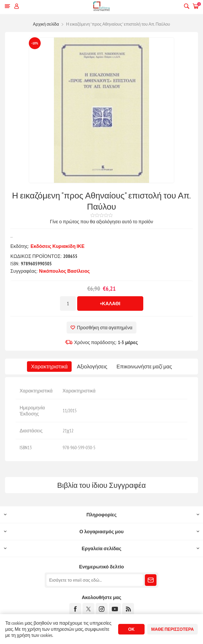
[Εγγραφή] (95, 580)
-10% (35, 43)
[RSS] (128, 609)
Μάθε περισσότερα (172, 629)
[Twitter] (88, 609)
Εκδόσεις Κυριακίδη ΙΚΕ (58, 246)
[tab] (49, 367)
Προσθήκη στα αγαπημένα (105, 328)
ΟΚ (131, 629)
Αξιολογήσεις (92, 367)
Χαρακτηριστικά (49, 367)
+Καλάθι (110, 304)
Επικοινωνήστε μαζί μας (144, 367)
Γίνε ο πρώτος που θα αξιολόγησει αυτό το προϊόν (101, 222)
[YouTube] (115, 609)
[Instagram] (102, 609)
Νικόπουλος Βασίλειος (64, 271)
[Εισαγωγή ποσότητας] (68, 304)
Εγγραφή (151, 580)
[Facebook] (75, 609)
